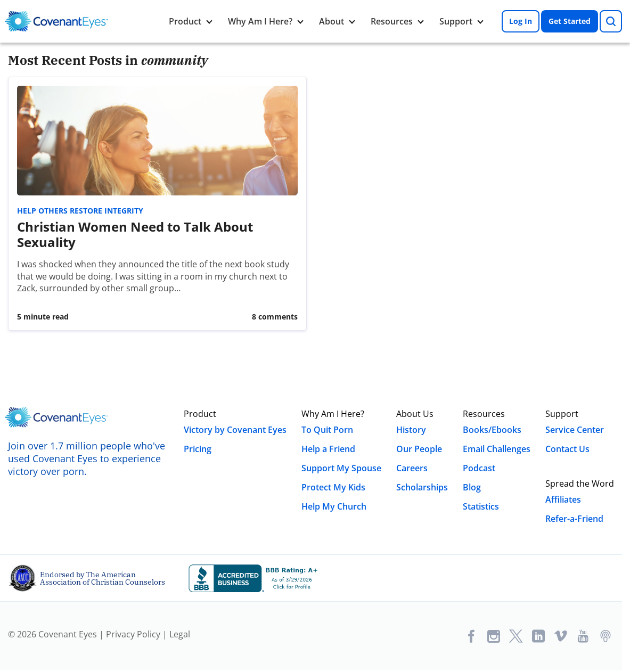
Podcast (479, 468)
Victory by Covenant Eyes (235, 430)
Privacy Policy (133, 634)
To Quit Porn (327, 430)
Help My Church (334, 506)
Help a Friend (328, 449)
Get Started (570, 21)
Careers (412, 468)
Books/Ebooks (492, 430)
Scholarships (422, 487)
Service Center (575, 430)
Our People (419, 449)
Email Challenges (497, 449)
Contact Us (567, 449)
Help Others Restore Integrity (80, 211)
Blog (472, 487)
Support (456, 21)
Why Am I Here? (260, 21)
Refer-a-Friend (574, 519)
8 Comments (275, 317)
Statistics (481, 506)
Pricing (198, 449)
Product (185, 21)
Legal (180, 634)
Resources (392, 21)
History (411, 430)
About (332, 21)
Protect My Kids (333, 487)
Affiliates (563, 499)
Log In (521, 21)
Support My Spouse (341, 468)
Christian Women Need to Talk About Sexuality (135, 234)
